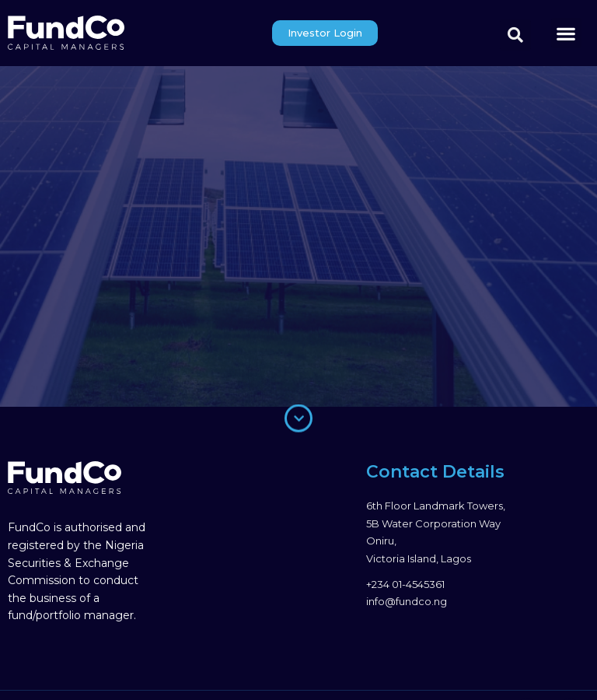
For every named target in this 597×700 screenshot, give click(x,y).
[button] (566, 33)
